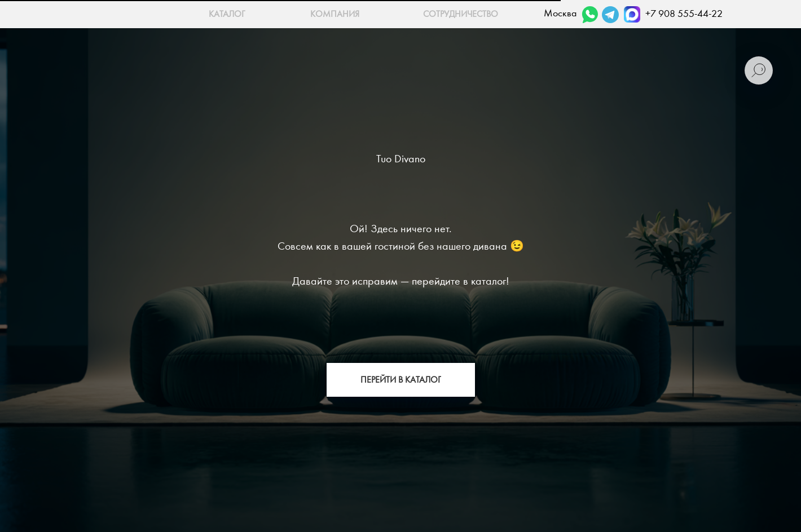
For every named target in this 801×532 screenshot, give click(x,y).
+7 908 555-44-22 (684, 14)
